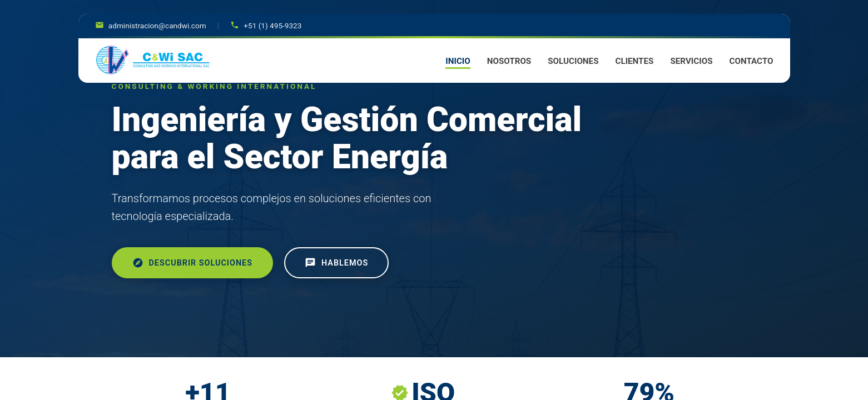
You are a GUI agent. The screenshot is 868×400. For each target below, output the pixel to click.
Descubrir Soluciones (192, 263)
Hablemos (336, 263)
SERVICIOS (691, 61)
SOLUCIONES (573, 61)
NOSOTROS (509, 61)
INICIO (458, 61)
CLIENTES (634, 61)
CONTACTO (752, 61)
